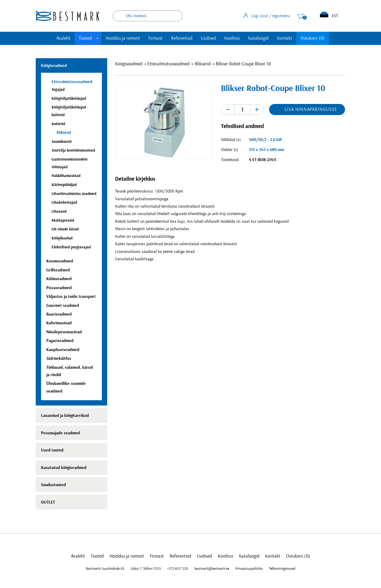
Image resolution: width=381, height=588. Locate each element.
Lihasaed (59, 211)
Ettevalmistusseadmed (168, 64)
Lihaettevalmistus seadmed (74, 194)
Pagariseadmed (60, 341)
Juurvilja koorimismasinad (73, 150)
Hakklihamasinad (66, 176)
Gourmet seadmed (63, 306)
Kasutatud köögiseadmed (64, 468)
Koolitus (232, 38)
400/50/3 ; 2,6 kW (266, 140)
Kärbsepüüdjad (64, 185)
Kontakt (285, 38)
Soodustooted (53, 485)
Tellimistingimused (282, 569)
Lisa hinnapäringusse (311, 110)
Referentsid (182, 38)
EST (329, 16)
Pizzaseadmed (59, 288)
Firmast (155, 38)
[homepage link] (67, 16)
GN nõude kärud (65, 229)
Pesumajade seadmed (60, 433)
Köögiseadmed (129, 64)
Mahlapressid (63, 220)
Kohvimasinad (59, 323)
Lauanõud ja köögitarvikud (65, 416)
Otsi (175, 16)
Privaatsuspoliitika (249, 569)
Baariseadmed (59, 314)
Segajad (58, 90)
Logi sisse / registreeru (267, 16)
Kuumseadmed (60, 261)
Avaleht (63, 38)
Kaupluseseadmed (63, 350)
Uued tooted (52, 450)
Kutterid (58, 124)
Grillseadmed (58, 270)
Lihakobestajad (64, 202)
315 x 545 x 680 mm (267, 150)
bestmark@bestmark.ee (212, 569)
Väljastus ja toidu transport (71, 297)
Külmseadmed (59, 279)
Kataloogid (258, 38)
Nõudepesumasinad (64, 332)
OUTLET (48, 502)
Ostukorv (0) (313, 38)
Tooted (85, 38)
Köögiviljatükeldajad (69, 99)
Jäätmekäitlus (59, 358)
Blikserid (203, 64)
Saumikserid (62, 142)
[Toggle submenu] (97, 38)
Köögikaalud (62, 238)
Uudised (208, 38)
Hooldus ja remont (123, 38)
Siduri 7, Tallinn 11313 (146, 569)
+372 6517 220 (178, 569)
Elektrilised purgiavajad (71, 247)
